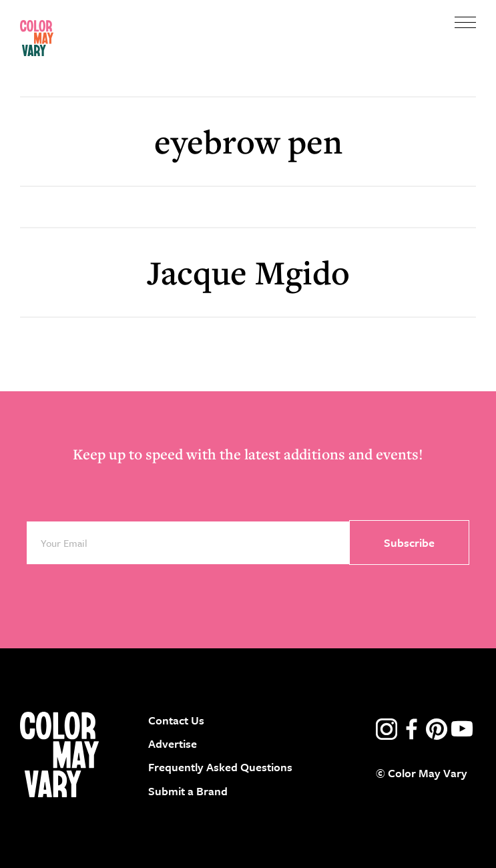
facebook (412, 729)
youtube (462, 729)
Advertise (173, 743)
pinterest (437, 729)
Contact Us (176, 720)
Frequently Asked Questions (220, 767)
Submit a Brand (188, 791)
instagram (387, 729)
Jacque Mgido (248, 272)
